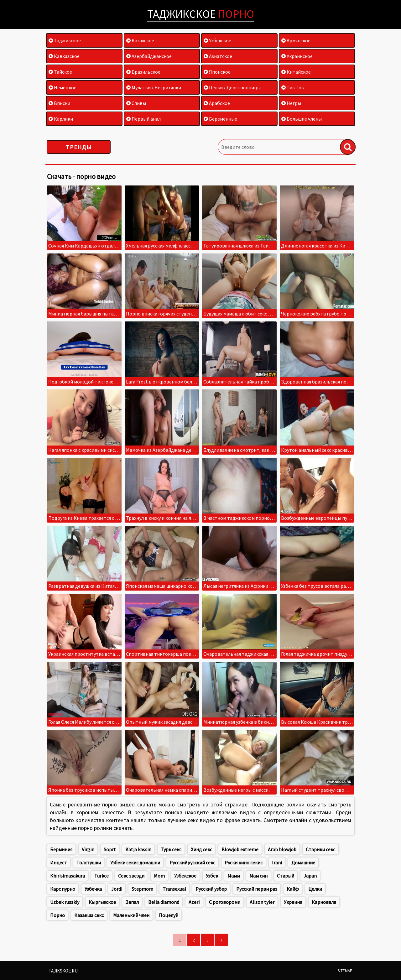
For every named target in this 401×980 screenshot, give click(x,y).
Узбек (212, 876)
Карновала (324, 902)
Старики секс (320, 849)
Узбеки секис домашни (135, 863)
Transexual (174, 889)
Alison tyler (262, 902)
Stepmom (142, 889)
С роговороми (225, 902)
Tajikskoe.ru (63, 971)
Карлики (61, 119)
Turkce (102, 876)
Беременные (220, 119)
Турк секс (171, 849)
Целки (315, 889)
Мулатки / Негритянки (154, 87)
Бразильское (143, 72)
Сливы (136, 103)
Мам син (258, 876)
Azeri (194, 902)
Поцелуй (169, 915)
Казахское (140, 40)
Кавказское (64, 56)
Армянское (296, 40)
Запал (132, 902)
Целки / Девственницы (232, 87)
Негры (291, 103)
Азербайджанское (149, 56)
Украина (293, 902)
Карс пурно (63, 889)
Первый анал (143, 119)
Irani (277, 863)
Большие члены (302, 119)
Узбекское (217, 40)
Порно (57, 915)
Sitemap (345, 971)
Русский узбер (211, 889)
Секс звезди (131, 876)
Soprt (110, 849)
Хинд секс (201, 849)
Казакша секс (89, 915)
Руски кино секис (244, 863)
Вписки (59, 103)
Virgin (88, 849)
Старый (286, 876)
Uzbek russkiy (65, 902)
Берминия (61, 849)
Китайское (296, 72)
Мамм (234, 876)
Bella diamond (164, 902)
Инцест (59, 863)
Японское (217, 72)
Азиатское (218, 56)
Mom (159, 876)
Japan (310, 876)
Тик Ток (293, 87)
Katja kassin (138, 849)
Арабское (217, 103)
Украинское (297, 56)
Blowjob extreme (240, 849)
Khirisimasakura (68, 876)
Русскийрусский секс (192, 863)
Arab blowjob (282, 849)
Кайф (293, 889)
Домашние (303, 863)
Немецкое (62, 87)
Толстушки (89, 863)
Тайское (60, 72)
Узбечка (93, 889)
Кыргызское (102, 902)
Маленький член (131, 915)
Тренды (79, 147)
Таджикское (201, 14)
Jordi (117, 889)
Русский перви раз (257, 889)
